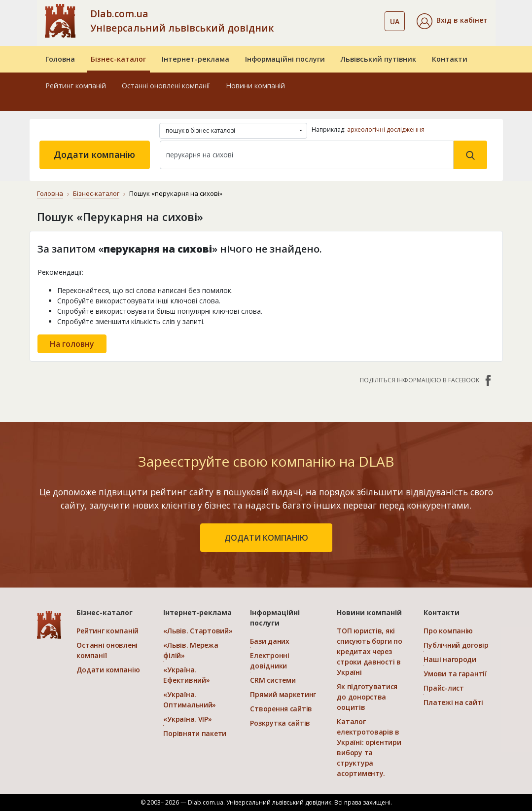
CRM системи (273, 680)
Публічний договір (456, 645)
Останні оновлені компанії (166, 86)
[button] (452, 21)
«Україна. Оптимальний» (190, 700)
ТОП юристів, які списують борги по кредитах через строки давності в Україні (369, 651)
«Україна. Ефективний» (186, 675)
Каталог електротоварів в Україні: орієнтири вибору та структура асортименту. (369, 747)
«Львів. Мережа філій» (191, 650)
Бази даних (269, 641)
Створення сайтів (281, 709)
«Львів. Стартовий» (198, 631)
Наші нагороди (450, 659)
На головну (72, 344)
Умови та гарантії (455, 674)
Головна (60, 59)
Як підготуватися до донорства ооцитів (367, 697)
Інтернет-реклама (195, 59)
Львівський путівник (378, 59)
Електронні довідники (269, 661)
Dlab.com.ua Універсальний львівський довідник (182, 21)
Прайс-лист (443, 688)
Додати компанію (94, 154)
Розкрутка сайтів (280, 723)
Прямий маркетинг (283, 694)
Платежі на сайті (453, 702)
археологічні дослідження (386, 129)
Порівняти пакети (195, 733)
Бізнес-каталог (118, 59)
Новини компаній (255, 86)
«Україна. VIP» (187, 719)
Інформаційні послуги (285, 59)
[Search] (307, 155)
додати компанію (266, 538)
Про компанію (448, 631)
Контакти (450, 59)
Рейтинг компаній (76, 86)
